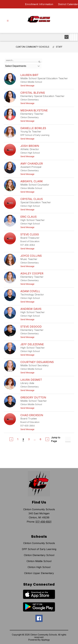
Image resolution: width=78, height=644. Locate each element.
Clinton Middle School (39, 561)
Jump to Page (56, 439)
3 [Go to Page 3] (29, 439)
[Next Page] (47, 439)
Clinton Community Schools (32, 47)
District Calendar (68, 4)
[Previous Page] (11, 439)
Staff (59, 47)
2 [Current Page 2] (23, 439)
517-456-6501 (43, 522)
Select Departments (16, 66)
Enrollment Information (39, 4)
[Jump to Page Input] (68, 439)
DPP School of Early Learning (39, 549)
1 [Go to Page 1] (18, 439)
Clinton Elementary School (39, 555)
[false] (23, 60)
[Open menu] (8, 21)
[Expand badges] (67, 37)
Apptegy (46, 640)
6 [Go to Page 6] (40, 439)
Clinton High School (39, 567)
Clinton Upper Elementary (39, 573)
